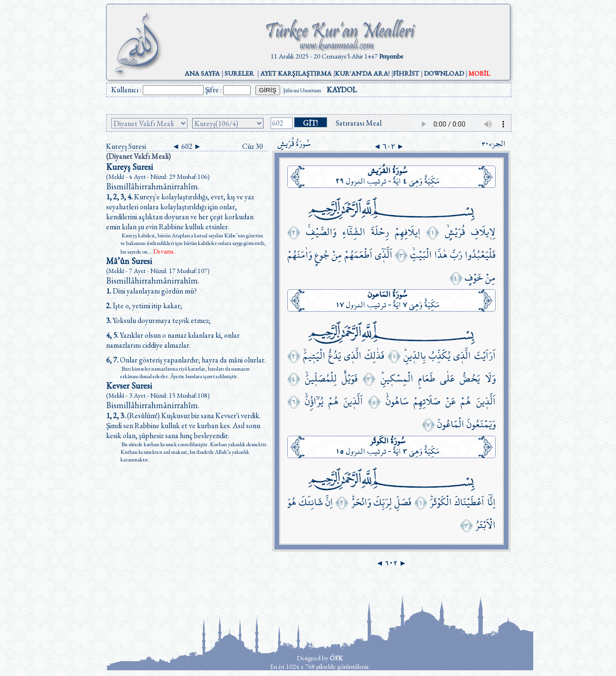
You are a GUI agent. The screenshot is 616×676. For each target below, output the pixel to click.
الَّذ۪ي (462, 356)
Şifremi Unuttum (302, 90)
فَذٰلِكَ (374, 356)
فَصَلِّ (403, 502)
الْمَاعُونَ (451, 424)
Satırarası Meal (359, 123)
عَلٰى (447, 378)
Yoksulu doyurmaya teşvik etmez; (158, 320)
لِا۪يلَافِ (483, 232)
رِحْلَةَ (380, 232)
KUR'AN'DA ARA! (362, 73)
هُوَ (292, 502)
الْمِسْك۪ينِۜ (397, 378)
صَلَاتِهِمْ (427, 401)
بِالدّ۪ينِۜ (415, 356)
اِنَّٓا (491, 502)
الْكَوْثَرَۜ (441, 502)
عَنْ (450, 401)
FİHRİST (406, 73)
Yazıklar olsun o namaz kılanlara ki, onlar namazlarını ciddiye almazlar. (173, 340)
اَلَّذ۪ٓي (384, 255)
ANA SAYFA (202, 73)
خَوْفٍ (474, 278)
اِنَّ (329, 502)
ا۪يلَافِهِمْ (408, 232)
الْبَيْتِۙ (421, 255)
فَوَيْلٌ (350, 378)
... (162, 252)
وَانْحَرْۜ (361, 502)
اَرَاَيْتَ (485, 356)
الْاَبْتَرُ (485, 525)
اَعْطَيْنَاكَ (469, 502)
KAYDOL (342, 90)
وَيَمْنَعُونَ (481, 424)
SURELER (239, 73)
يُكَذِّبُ (440, 356)
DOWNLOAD (444, 73)
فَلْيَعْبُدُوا (480, 255)
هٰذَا (441, 255)
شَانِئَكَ (311, 502)
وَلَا (490, 378)
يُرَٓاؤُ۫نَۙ (314, 401)
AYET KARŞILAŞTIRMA (296, 73)
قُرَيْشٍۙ (455, 232)
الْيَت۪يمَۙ (314, 356)
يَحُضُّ (470, 378)
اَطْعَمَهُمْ (358, 255)
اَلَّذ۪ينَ (486, 401)
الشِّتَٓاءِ (354, 232)
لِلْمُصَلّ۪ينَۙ (321, 378)
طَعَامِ (427, 378)
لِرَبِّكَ (383, 502)
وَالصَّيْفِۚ (321, 232)
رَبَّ (456, 255)
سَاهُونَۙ (397, 401)
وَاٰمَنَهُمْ (300, 255)
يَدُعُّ (335, 356)
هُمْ (466, 401)
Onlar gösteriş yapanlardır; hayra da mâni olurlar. (186, 360)
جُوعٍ (322, 255)
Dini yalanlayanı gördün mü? (152, 291)
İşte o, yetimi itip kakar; (144, 306)
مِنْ (337, 255)
